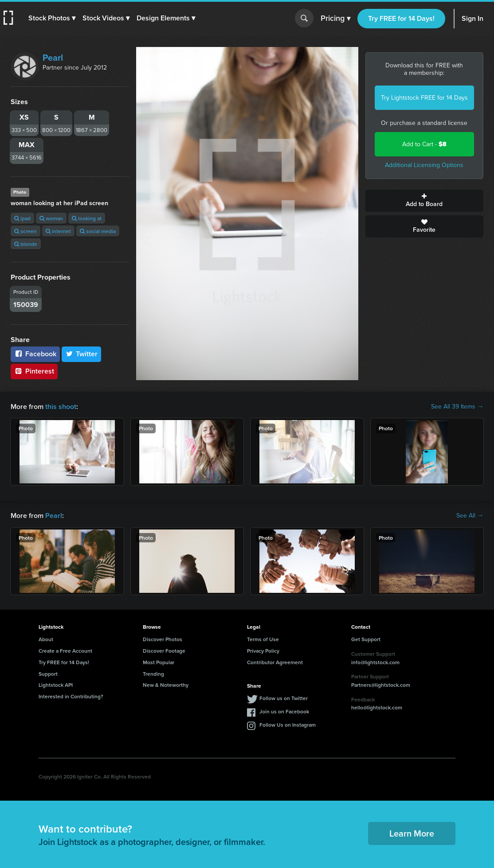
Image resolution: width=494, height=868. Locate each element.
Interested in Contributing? (71, 696)
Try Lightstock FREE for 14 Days (424, 98)
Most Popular (159, 662)
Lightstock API (56, 685)
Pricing (335, 19)
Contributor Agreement (275, 662)
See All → (470, 516)
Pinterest (34, 371)
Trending (153, 674)
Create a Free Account (65, 651)
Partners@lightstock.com (381, 685)
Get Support (366, 639)
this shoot (61, 407)
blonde (26, 244)
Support (48, 674)
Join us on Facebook (284, 711)
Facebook (35, 354)
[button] (52, 18)
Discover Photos (163, 639)
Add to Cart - (424, 144)
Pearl (53, 58)
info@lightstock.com (375, 662)
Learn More (412, 833)
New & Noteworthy (166, 685)
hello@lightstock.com (377, 707)
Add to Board (425, 201)
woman (51, 218)
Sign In (472, 18)
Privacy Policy (263, 651)
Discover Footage (164, 651)
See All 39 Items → (457, 407)
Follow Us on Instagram (288, 725)
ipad (22, 218)
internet (58, 231)
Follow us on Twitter (284, 698)
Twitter (82, 354)
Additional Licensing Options (424, 165)
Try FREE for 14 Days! (401, 18)
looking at (87, 218)
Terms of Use (263, 639)
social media (98, 231)
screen (25, 231)
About (46, 639)
